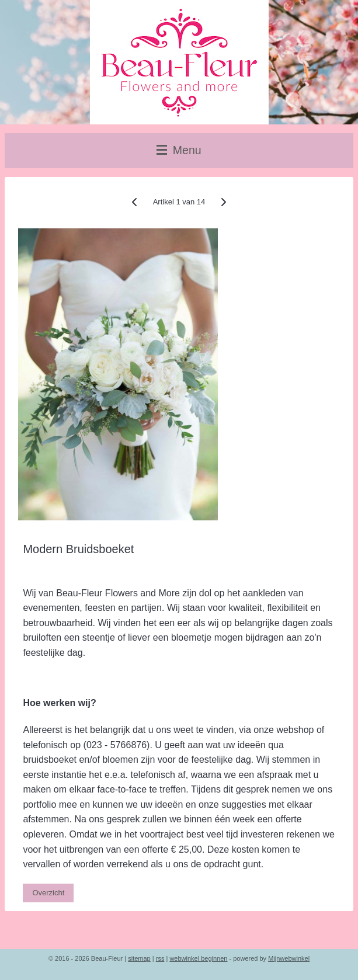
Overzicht (48, 893)
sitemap (139, 958)
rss (160, 958)
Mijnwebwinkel (289, 958)
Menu (179, 150)
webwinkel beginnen (198, 958)
